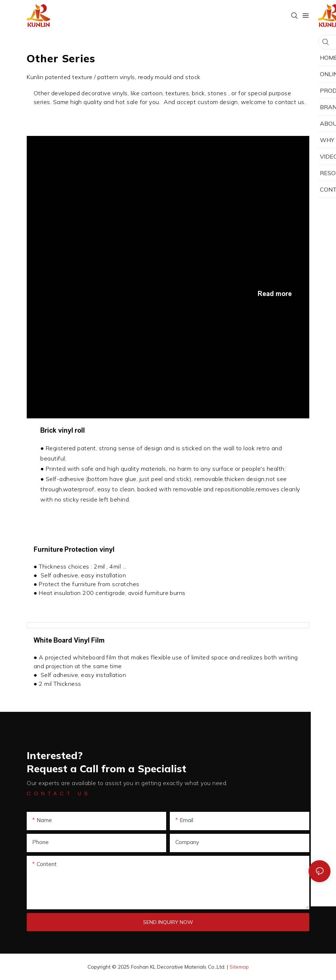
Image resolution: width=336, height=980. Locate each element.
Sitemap (239, 967)
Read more (275, 294)
